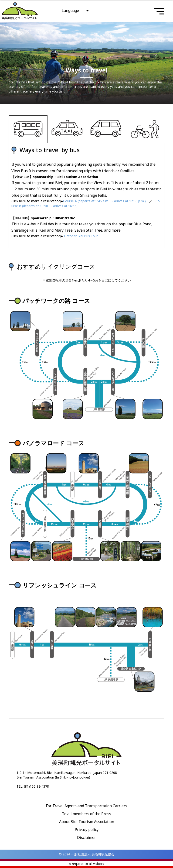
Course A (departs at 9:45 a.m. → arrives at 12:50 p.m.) (104, 201)
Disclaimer (86, 837)
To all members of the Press (86, 814)
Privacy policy (87, 830)
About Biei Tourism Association (87, 822)
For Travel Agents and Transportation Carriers (86, 806)
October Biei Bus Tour (80, 236)
